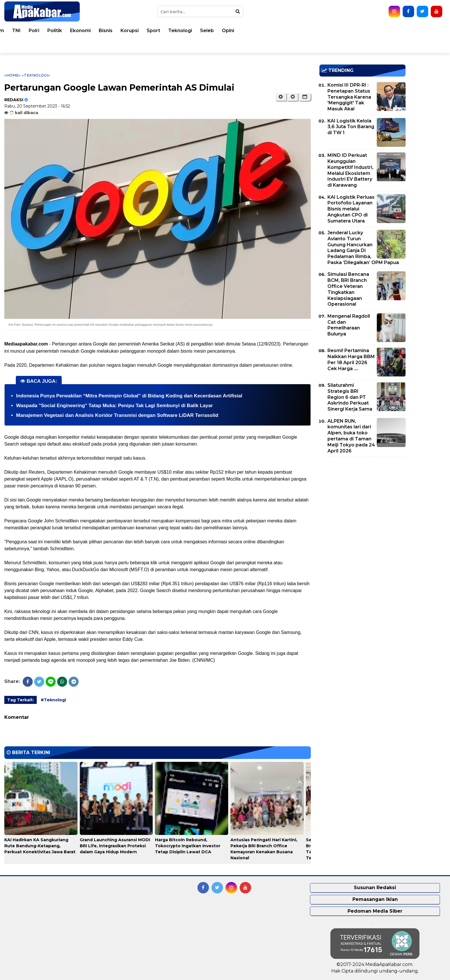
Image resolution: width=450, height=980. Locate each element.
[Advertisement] (362, 501)
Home (21, 31)
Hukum (184, 31)
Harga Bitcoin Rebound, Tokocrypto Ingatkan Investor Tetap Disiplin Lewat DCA (188, 846)
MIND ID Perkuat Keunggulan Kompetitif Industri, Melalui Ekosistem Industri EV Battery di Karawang (350, 170)
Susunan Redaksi (375, 888)
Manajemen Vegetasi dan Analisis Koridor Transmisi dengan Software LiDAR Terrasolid (117, 415)
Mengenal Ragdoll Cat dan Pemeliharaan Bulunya (349, 325)
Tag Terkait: (21, 700)
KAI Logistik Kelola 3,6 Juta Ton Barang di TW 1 (351, 127)
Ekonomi (269, 31)
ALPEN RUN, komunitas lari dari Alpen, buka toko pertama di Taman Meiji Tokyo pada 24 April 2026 (351, 436)
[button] (305, 97)
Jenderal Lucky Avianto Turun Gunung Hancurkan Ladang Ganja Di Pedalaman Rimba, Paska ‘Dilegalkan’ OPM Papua (363, 248)
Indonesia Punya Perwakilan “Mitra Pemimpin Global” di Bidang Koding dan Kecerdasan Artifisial (129, 396)
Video (21, 45)
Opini (416, 31)
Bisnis (294, 31)
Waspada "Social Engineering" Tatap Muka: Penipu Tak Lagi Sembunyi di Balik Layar (115, 406)
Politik (243, 31)
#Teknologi (53, 700)
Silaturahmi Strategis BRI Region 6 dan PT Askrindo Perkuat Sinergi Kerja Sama (350, 397)
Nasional (98, 31)
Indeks (121, 45)
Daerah (125, 31)
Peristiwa (47, 31)
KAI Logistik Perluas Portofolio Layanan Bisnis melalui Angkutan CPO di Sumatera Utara (351, 209)
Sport (342, 31)
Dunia (73, 31)
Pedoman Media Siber (375, 911)
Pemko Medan (53, 45)
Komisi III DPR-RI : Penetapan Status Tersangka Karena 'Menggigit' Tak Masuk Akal (349, 97)
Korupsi (318, 31)
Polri (222, 31)
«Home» (12, 75)
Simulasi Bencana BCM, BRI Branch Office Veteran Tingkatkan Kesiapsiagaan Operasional (348, 289)
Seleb (395, 31)
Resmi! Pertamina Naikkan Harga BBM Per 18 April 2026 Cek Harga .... (351, 359)
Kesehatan (155, 31)
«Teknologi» (36, 75)
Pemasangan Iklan (375, 899)
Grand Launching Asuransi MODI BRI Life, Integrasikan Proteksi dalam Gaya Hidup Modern (115, 846)
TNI (205, 31)
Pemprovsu (92, 45)
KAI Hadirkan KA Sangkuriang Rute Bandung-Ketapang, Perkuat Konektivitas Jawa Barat (40, 846)
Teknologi (368, 31)
